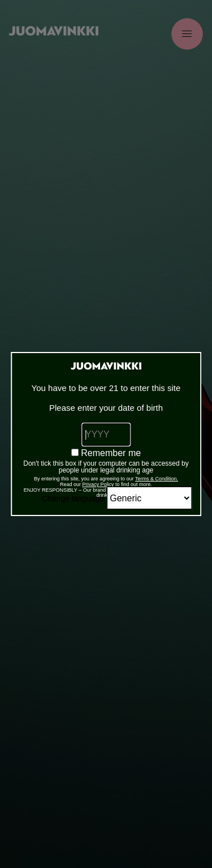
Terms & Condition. (157, 479)
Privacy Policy (98, 484)
